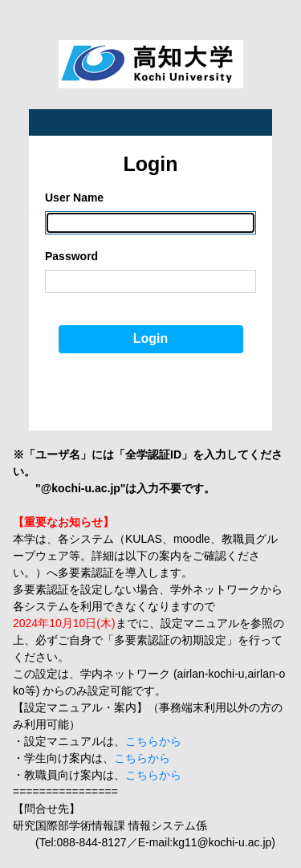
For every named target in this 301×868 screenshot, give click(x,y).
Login (151, 338)
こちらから (153, 741)
